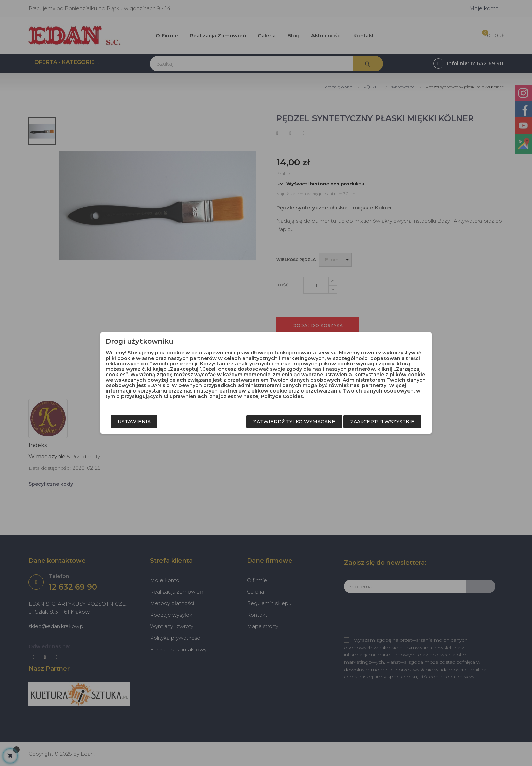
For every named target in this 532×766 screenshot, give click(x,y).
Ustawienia (134, 422)
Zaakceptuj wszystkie (382, 422)
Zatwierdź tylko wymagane (294, 422)
